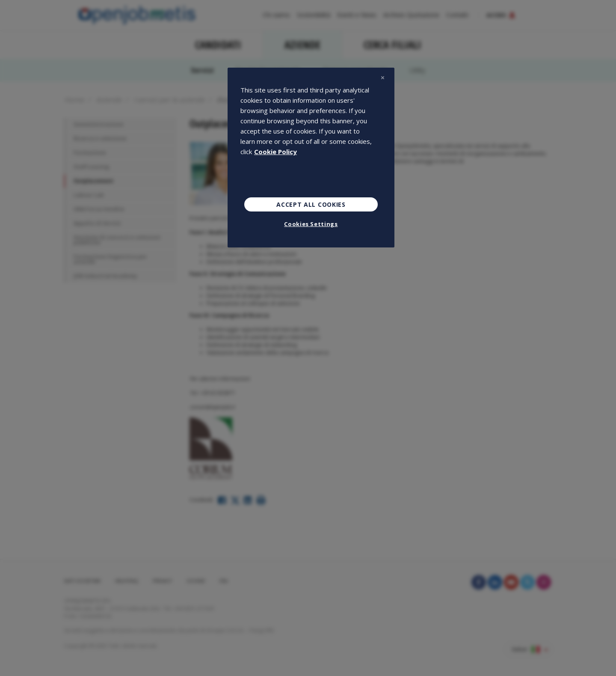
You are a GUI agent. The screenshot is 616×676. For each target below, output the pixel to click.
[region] (311, 158)
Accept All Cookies (311, 204)
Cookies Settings (311, 224)
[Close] (382, 78)
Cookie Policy (275, 152)
